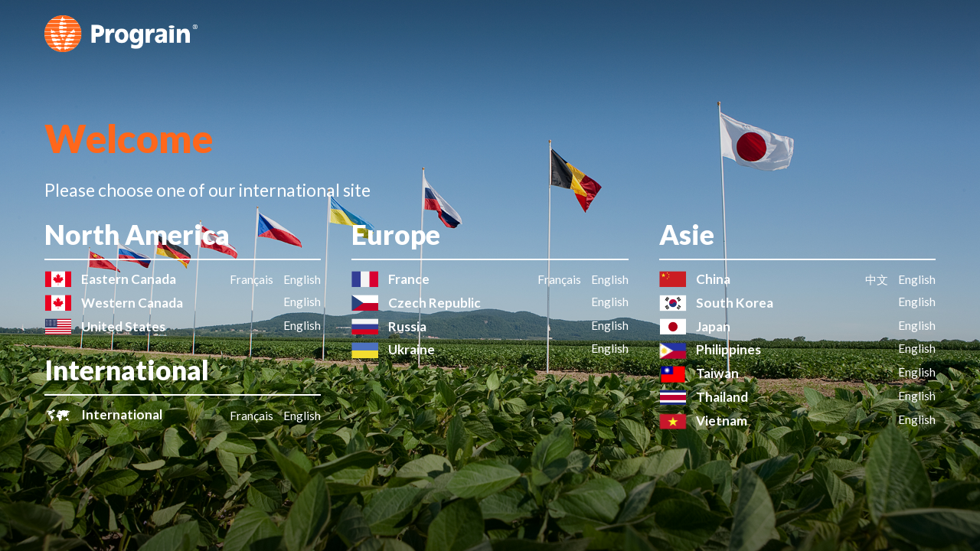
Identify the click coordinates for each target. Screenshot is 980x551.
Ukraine (412, 349)
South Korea (735, 303)
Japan (713, 326)
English (302, 279)
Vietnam (722, 421)
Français (252, 279)
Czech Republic (434, 303)
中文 (877, 279)
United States (123, 326)
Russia (407, 326)
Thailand (722, 397)
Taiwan (717, 373)
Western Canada (132, 303)
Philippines (728, 349)
